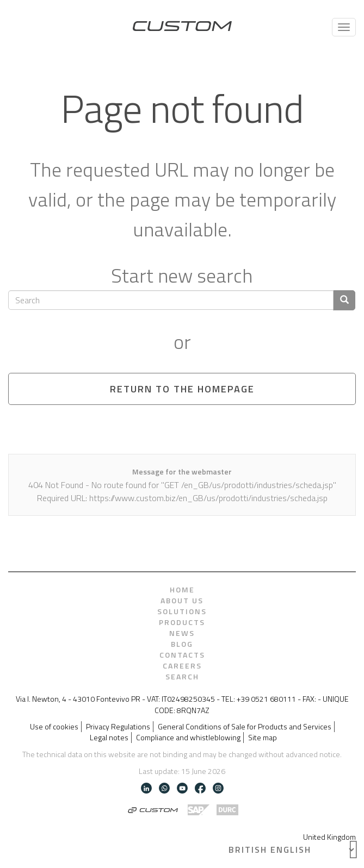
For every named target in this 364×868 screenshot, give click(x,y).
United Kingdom (329, 837)
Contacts (182, 655)
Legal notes (109, 738)
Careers (182, 666)
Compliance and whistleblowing (188, 738)
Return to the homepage (182, 389)
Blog (182, 644)
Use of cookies (54, 727)
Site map (263, 738)
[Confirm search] (344, 300)
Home (182, 590)
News (182, 633)
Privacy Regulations (118, 727)
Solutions (182, 611)
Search (182, 677)
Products (182, 622)
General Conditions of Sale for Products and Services (245, 727)
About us (182, 601)
